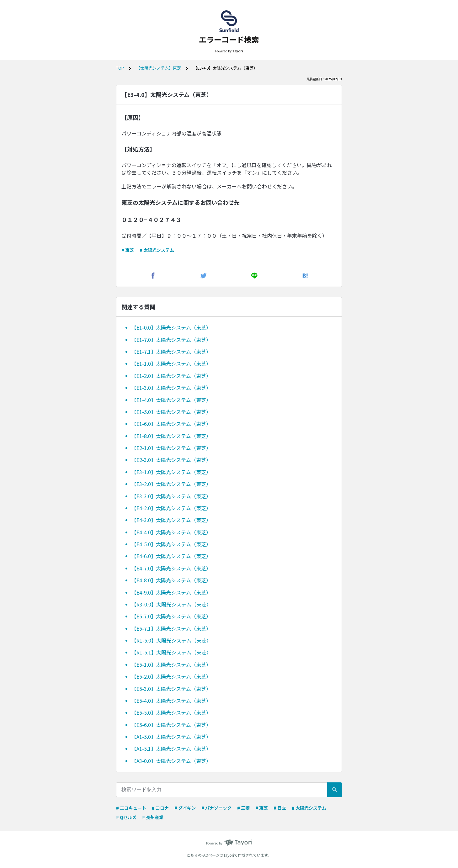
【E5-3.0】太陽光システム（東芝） (171, 689)
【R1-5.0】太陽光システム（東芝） (171, 640)
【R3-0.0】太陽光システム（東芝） (171, 604)
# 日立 (280, 808)
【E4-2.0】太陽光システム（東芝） (171, 508)
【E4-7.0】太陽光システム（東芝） (171, 568)
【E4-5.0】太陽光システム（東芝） (171, 544)
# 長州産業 (153, 817)
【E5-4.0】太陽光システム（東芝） (171, 701)
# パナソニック (216, 808)
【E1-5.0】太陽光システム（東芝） (171, 412)
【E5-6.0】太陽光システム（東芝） (171, 725)
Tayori (229, 855)
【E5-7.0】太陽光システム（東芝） (171, 616)
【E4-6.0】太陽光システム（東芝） (171, 556)
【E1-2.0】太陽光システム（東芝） (171, 376)
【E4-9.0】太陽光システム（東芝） (171, 592)
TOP (120, 68)
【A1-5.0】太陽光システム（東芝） (171, 737)
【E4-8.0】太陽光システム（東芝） (171, 580)
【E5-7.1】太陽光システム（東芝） (171, 628)
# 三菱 (243, 808)
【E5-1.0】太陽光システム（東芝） (171, 664)
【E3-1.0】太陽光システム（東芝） (171, 472)
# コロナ (160, 808)
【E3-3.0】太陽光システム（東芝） (171, 496)
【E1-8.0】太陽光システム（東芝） (171, 436)
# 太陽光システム (157, 250)
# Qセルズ (126, 817)
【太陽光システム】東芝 (159, 68)
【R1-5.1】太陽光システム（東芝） (171, 652)
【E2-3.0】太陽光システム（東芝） (171, 460)
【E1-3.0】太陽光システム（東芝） (171, 388)
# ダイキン (185, 808)
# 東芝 (128, 250)
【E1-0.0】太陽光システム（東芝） (171, 327)
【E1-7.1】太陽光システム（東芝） (171, 352)
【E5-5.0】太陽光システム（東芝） (171, 712)
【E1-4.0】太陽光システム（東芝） (171, 400)
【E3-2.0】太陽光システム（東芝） (171, 484)
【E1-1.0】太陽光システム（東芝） (171, 363)
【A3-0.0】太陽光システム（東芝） (171, 761)
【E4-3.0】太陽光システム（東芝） (171, 520)
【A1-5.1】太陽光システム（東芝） (171, 749)
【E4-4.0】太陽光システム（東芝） (171, 532)
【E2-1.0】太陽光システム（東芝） (171, 448)
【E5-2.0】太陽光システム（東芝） (171, 676)
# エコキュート (131, 808)
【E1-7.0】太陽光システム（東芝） (171, 340)
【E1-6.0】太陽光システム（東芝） (171, 424)
